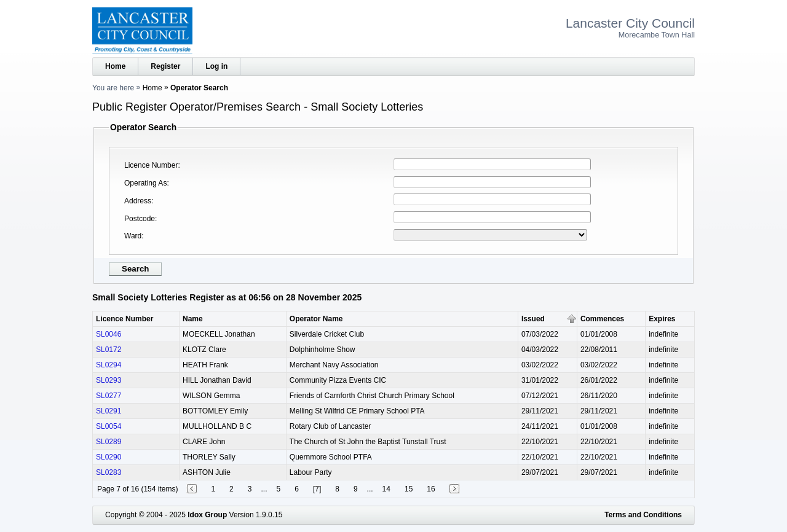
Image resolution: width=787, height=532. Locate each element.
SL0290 (109, 457)
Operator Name (316, 319)
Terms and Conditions (643, 515)
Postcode (140, 219)
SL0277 (109, 396)
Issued (533, 319)
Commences (602, 319)
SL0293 (109, 380)
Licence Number (151, 165)
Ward (133, 236)
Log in (216, 66)
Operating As (145, 183)
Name (193, 319)
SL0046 (109, 334)
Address (138, 201)
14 (386, 489)
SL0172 (109, 350)
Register (165, 66)
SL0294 (109, 365)
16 (431, 489)
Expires (662, 319)
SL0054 (109, 426)
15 (409, 489)
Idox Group (207, 515)
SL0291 (109, 411)
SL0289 (109, 442)
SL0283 (109, 472)
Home (115, 66)
